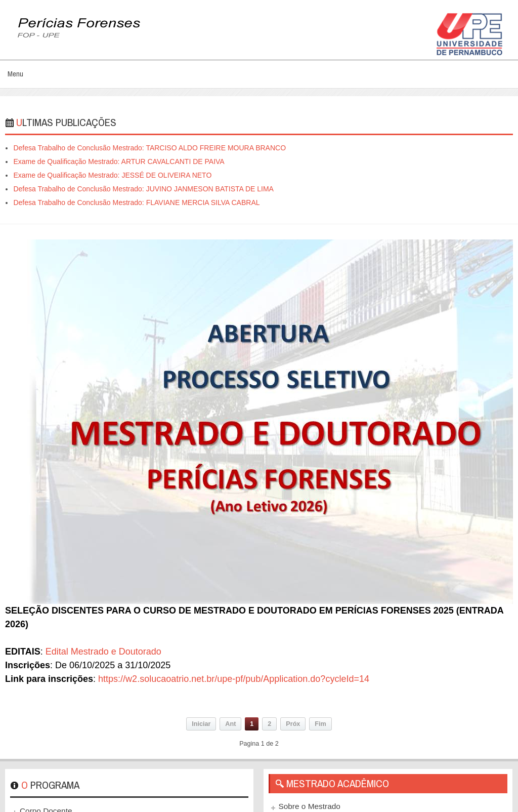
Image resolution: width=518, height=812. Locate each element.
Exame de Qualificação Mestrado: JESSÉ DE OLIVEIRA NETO (112, 175)
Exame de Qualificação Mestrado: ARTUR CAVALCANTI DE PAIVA (119, 161)
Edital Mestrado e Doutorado (103, 652)
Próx (293, 724)
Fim (320, 724)
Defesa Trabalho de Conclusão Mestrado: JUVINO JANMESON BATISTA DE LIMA (143, 189)
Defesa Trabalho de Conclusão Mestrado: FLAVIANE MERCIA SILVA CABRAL (136, 202)
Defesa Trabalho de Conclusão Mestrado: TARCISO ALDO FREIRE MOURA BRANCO (149, 148)
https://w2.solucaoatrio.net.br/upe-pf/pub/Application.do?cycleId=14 (234, 679)
